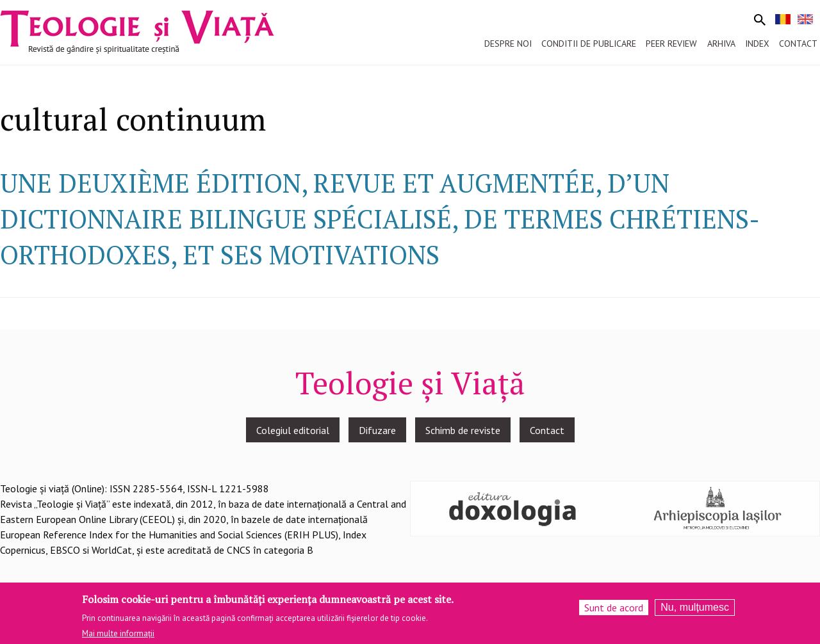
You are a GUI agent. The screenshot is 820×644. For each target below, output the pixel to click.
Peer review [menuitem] (671, 44)
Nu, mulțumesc (695, 608)
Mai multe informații (118, 635)
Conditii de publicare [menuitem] (589, 44)
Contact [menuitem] (798, 44)
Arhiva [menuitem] (721, 44)
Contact (547, 430)
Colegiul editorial (293, 430)
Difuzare (377, 430)
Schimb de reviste (463, 430)
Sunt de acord (614, 609)
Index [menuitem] (757, 44)
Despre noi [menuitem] (508, 44)
